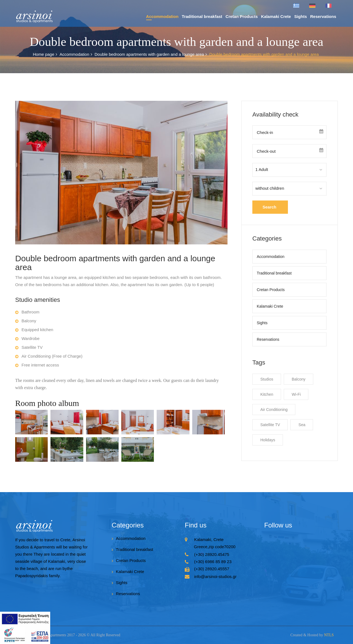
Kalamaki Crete (276, 16)
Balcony (299, 379)
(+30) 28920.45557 (212, 569)
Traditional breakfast (202, 16)
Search (269, 207)
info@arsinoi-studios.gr (215, 576)
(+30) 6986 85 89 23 (213, 562)
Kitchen (267, 394)
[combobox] (289, 170)
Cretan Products (242, 16)
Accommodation (162, 16)
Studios (267, 379)
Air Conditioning (274, 410)
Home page (45, 54)
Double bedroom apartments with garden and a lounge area (151, 54)
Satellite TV (270, 425)
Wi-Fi (296, 394)
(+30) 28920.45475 (212, 554)
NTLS (329, 635)
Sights (301, 16)
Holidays (268, 440)
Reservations (323, 16)
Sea (302, 425)
